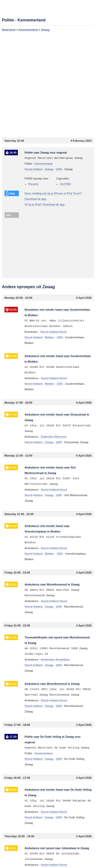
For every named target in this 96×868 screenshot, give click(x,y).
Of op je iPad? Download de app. (45, 204)
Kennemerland (28, 30)
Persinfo (33, 184)
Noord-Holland (34, 169)
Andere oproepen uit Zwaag (29, 287)
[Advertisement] (48, 84)
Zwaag (45, 30)
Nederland (9, 30)
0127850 (65, 184)
